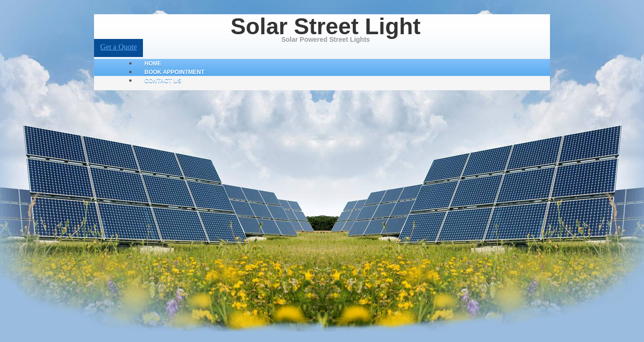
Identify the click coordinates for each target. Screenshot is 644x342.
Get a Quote (118, 47)
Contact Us (163, 81)
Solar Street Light (325, 26)
